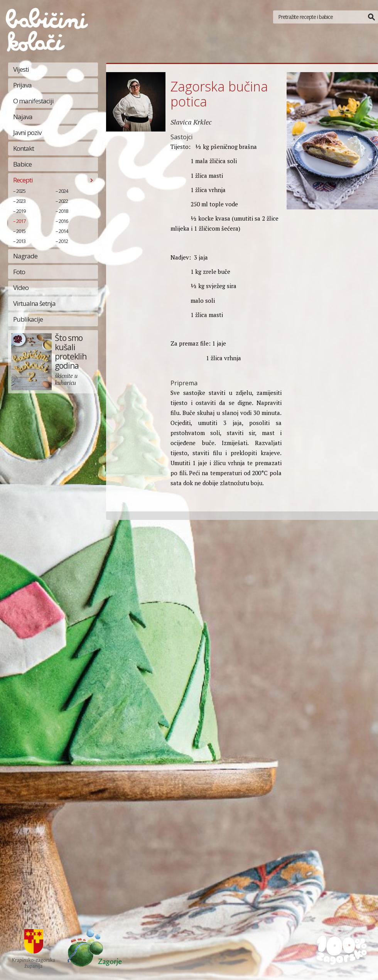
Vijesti (21, 69)
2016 (63, 221)
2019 (21, 211)
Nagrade (25, 256)
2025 (21, 191)
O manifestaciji (33, 101)
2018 (63, 211)
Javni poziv (27, 132)
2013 (21, 241)
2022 (63, 201)
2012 (63, 241)
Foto (19, 272)
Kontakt (24, 148)
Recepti (23, 180)
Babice (22, 164)
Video (21, 288)
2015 (21, 231)
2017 (21, 221)
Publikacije (28, 319)
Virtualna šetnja (34, 303)
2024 (63, 191)
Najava (23, 117)
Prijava (22, 85)
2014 (63, 231)
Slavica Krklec (191, 122)
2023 (21, 201)
